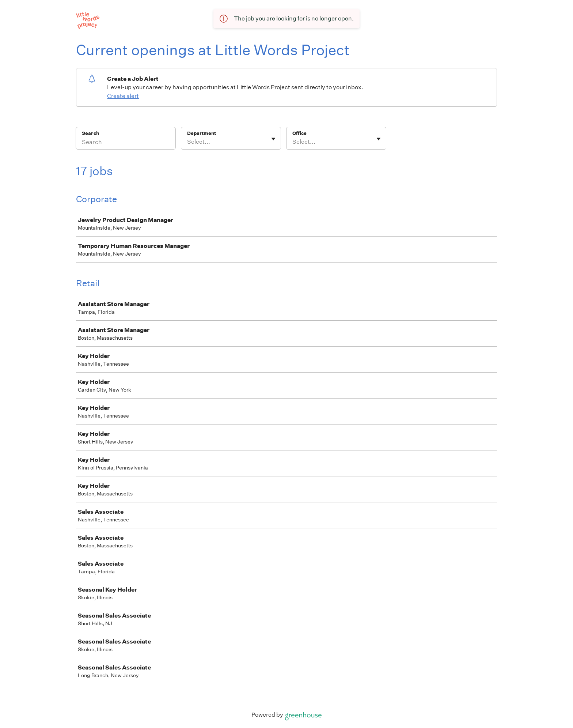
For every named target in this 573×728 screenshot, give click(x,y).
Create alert (123, 96)
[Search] (126, 143)
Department (202, 133)
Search (90, 133)
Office (299, 133)
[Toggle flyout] (273, 139)
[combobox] (188, 142)
